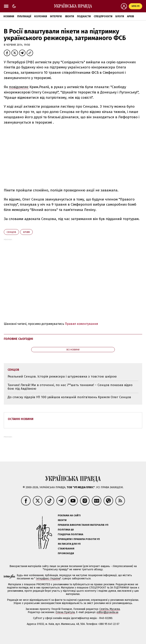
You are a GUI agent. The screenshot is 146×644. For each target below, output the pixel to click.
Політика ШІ (66, 530)
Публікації (24, 16)
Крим (26, 232)
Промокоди (66, 553)
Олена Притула (65, 612)
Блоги (120, 16)
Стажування (66, 549)
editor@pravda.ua (107, 612)
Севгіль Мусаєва (110, 609)
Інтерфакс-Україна (48, 579)
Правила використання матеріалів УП (83, 525)
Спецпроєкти (103, 16)
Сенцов (11, 232)
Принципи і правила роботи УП (79, 539)
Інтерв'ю (56, 16)
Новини (9, 16)
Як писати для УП (69, 544)
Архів (131, 16)
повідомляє (19, 87)
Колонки (41, 16)
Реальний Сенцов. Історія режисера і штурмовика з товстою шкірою (62, 376)
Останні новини (21, 419)
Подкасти (84, 16)
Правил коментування (81, 324)
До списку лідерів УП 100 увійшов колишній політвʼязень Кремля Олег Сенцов (69, 397)
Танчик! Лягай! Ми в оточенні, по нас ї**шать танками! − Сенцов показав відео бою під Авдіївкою (70, 387)
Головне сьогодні (18, 339)
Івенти (69, 16)
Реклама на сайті (69, 515)
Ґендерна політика (71, 534)
